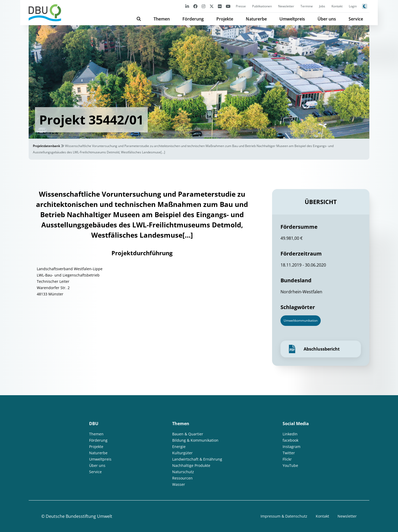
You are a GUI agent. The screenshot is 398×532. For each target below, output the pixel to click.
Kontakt (337, 6)
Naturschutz (183, 472)
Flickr (287, 459)
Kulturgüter (182, 453)
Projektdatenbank (47, 146)
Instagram (292, 447)
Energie (179, 447)
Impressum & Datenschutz (284, 516)
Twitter (289, 453)
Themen (162, 19)
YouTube (290, 465)
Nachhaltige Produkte (191, 465)
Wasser (179, 484)
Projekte (225, 19)
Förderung (193, 19)
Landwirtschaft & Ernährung (197, 459)
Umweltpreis (292, 19)
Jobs (322, 6)
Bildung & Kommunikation (195, 440)
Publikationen (262, 6)
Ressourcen (182, 478)
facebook (290, 440)
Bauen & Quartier (188, 434)
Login (353, 6)
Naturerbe (256, 19)
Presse (241, 6)
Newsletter (286, 6)
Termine (307, 6)
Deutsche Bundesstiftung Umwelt (79, 516)
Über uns (327, 19)
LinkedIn (290, 434)
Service (356, 19)
